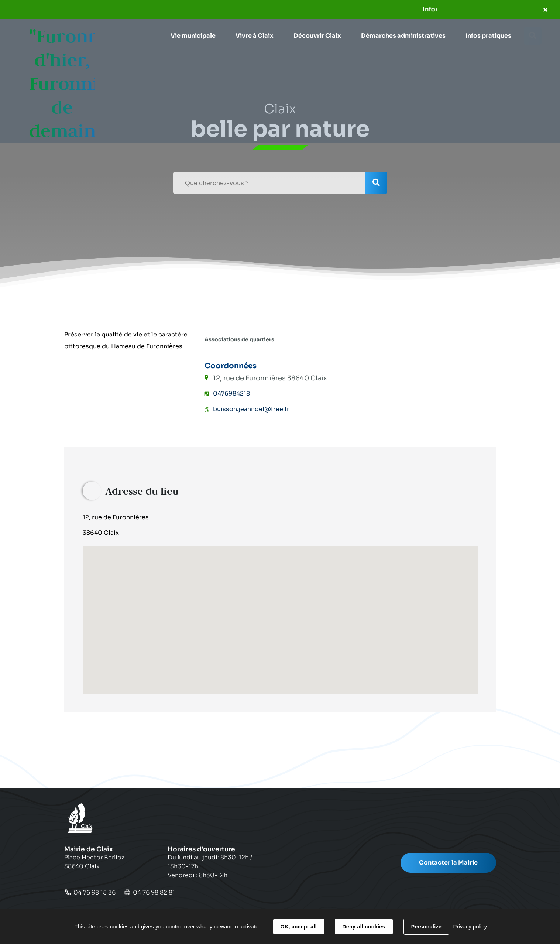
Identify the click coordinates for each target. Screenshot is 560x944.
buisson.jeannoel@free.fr (251, 409)
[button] (193, 36)
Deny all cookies (364, 927)
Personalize (426, 927)
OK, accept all (299, 927)
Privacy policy (470, 926)
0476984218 (231, 394)
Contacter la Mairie (448, 863)
